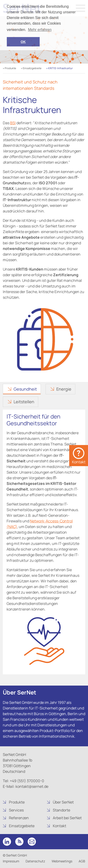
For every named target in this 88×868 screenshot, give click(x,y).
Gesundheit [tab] (25, 389)
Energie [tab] (64, 389)
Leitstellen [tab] (24, 402)
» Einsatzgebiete (31, 68)
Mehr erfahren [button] (40, 30)
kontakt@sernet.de (32, 786)
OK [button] (23, 42)
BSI (13, 123)
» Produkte (10, 68)
